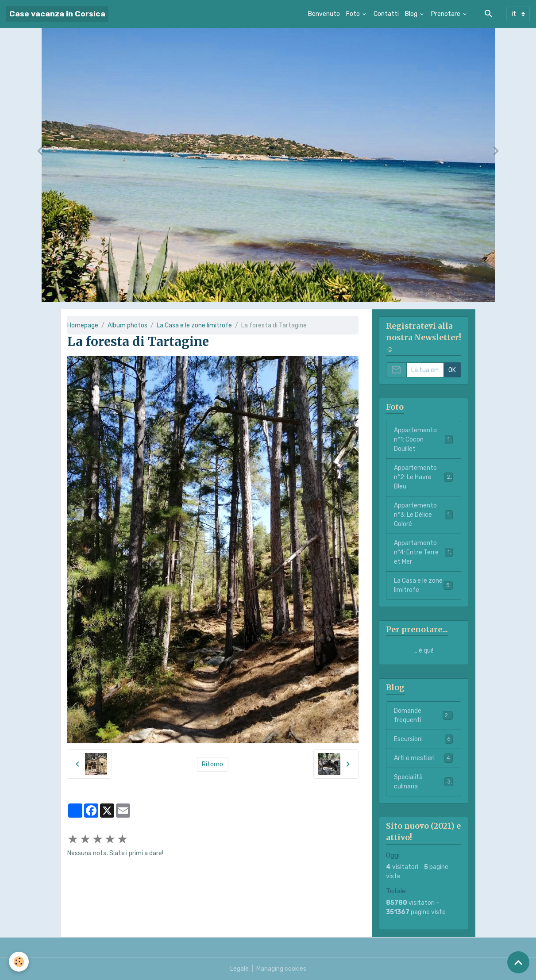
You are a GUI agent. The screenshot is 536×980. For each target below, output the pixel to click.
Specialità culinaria (423, 782)
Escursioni (423, 739)
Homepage (83, 325)
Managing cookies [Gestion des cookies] (281, 969)
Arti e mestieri (423, 758)
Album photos (127, 325)
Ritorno (212, 764)
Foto (354, 14)
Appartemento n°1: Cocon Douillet (424, 440)
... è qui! (423, 651)
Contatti (386, 14)
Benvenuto (324, 14)
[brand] (57, 14)
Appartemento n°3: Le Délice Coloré (424, 515)
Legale (239, 969)
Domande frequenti (423, 715)
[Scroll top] (518, 962)
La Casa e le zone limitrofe (194, 325)
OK (452, 370)
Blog (412, 14)
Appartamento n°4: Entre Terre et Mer (424, 552)
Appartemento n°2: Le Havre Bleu (424, 477)
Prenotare (446, 14)
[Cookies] (19, 962)
